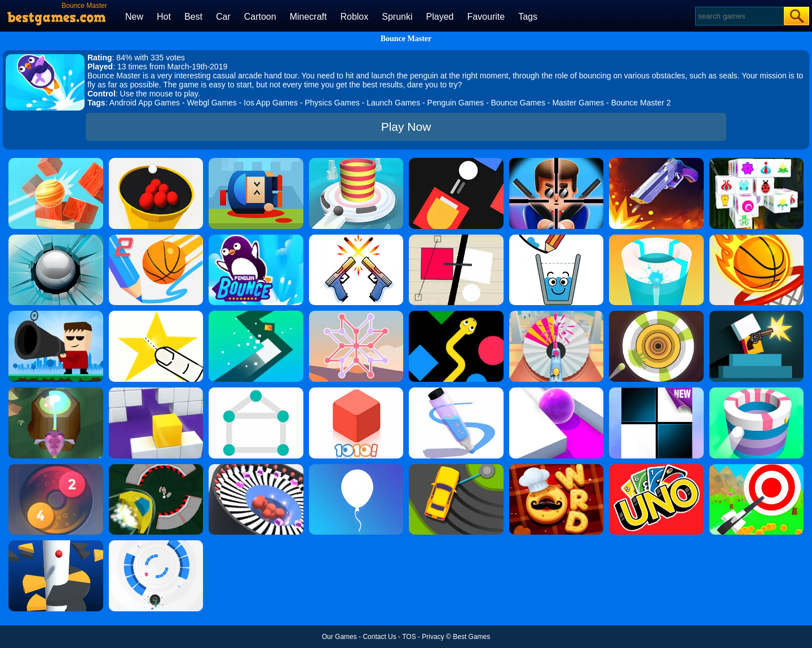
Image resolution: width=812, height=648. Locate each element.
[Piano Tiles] (656, 391)
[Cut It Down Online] (156, 315)
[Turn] (256, 315)
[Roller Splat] (557, 391)
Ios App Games (271, 103)
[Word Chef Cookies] (557, 468)
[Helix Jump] (56, 544)
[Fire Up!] (456, 162)
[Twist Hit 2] (56, 391)
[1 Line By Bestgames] (256, 391)
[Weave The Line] (356, 315)
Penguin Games (456, 103)
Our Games (339, 637)
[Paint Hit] (757, 391)
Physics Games (332, 103)
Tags (528, 17)
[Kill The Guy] (56, 315)
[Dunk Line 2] (156, 239)
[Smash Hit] (56, 239)
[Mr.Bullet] (557, 162)
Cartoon (260, 17)
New (134, 17)
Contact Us (379, 637)
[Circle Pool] (156, 162)
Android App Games (145, 103)
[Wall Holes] (156, 391)
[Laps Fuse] (56, 468)
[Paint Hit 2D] (656, 315)
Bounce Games (518, 103)
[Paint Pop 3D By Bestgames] (557, 315)
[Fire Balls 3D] (356, 162)
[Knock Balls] (56, 162)
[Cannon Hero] (256, 162)
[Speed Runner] (156, 468)
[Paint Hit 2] (656, 239)
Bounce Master (406, 39)
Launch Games (393, 103)
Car (223, 17)
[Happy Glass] (557, 239)
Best (193, 17)
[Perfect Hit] (256, 468)
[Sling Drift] (456, 468)
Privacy (433, 637)
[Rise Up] (356, 468)
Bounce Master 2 (641, 103)
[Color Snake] (456, 315)
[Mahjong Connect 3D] (757, 162)
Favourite (486, 17)
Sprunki (397, 17)
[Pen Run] (456, 391)
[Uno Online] (656, 468)
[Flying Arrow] (757, 468)
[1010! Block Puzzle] (356, 391)
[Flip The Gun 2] (656, 162)
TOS (409, 637)
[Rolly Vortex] (156, 544)
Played (440, 17)
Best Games (471, 637)
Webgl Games (211, 103)
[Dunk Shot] (757, 239)
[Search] (739, 16)
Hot (164, 17)
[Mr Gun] (757, 315)
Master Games (578, 103)
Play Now (406, 127)
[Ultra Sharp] (456, 239)
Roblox (354, 17)
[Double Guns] (356, 239)
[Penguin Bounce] (256, 239)
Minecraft (308, 17)
